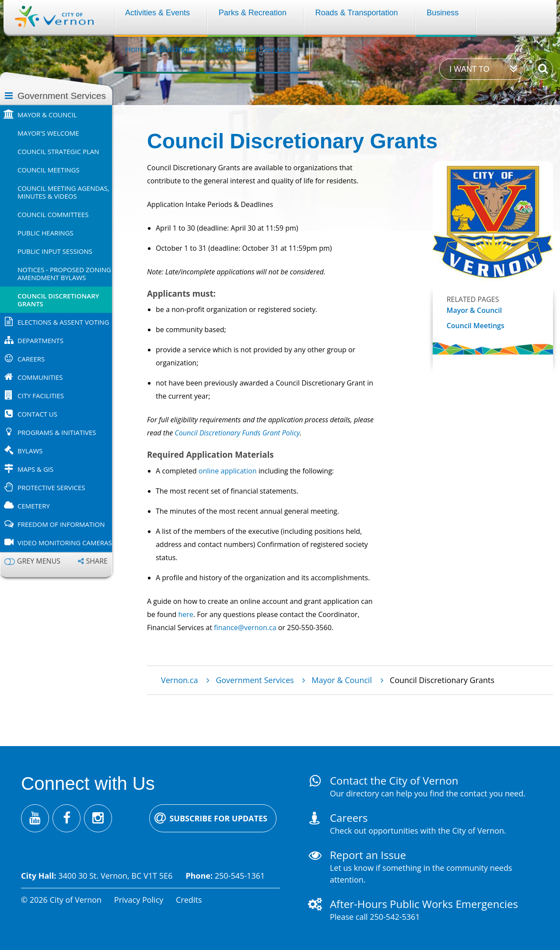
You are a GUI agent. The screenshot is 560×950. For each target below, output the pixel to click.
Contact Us (37, 414)
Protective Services (51, 487)
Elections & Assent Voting (63, 322)
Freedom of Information (61, 524)
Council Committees (53, 214)
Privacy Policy (139, 900)
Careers (31, 359)
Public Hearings (45, 233)
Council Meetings (49, 170)
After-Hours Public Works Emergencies (424, 904)
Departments (40, 340)
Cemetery (34, 506)
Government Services (254, 49)
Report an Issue (368, 855)
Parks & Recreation (253, 13)
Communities (40, 377)
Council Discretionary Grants (58, 300)
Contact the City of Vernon (394, 780)
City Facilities (41, 396)
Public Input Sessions (55, 251)
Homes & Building (156, 49)
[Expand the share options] (93, 561)
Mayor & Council (47, 115)
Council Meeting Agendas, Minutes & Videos (63, 192)
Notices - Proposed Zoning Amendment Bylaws (64, 273)
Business (443, 13)
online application (228, 471)
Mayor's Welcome (48, 133)
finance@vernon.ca (245, 627)
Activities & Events (157, 13)
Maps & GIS (35, 469)
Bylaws (30, 451)
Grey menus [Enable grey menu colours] (39, 561)
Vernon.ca (179, 680)
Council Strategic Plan (58, 151)
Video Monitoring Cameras (65, 543)
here (185, 614)
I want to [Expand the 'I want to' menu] (469, 69)
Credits (189, 900)
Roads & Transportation (356, 13)
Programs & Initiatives (57, 432)
